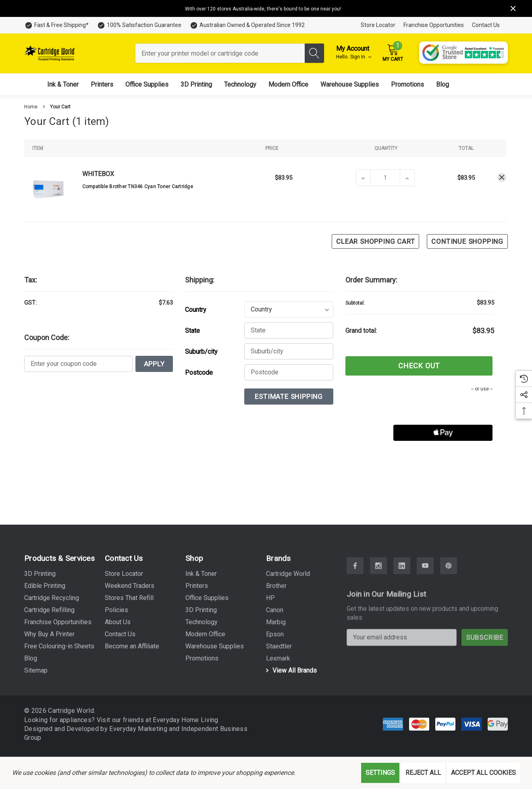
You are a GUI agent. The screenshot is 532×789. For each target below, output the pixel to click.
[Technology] (240, 84)
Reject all (423, 773)
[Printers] (102, 84)
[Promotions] (407, 84)
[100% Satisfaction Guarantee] (139, 25)
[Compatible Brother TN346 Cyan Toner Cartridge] (385, 178)
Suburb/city (201, 352)
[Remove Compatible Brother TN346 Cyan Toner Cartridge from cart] (502, 177)
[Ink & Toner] (63, 84)
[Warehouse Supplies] (350, 84)
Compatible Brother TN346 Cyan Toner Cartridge (138, 187)
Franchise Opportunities (434, 25)
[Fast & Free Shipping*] (56, 25)
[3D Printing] (196, 84)
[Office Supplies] (147, 84)
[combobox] (220, 53)
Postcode (199, 373)
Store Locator (378, 25)
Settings (380, 773)
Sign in (361, 57)
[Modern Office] (288, 84)
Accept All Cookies (483, 773)
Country (196, 310)
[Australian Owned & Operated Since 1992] (247, 25)
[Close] (513, 8)
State (192, 331)
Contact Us (486, 25)
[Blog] (443, 84)
